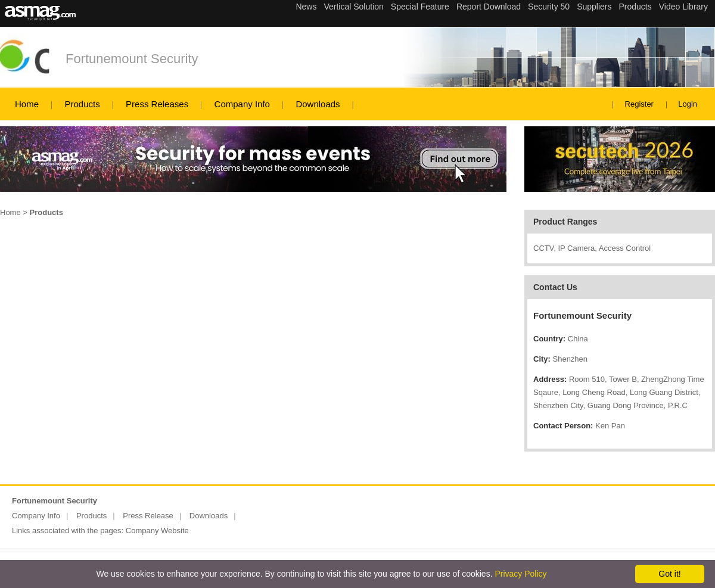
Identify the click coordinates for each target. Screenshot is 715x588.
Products (82, 104)
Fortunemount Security (132, 59)
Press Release (148, 516)
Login (688, 104)
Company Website (157, 531)
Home (27, 104)
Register (639, 104)
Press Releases (157, 104)
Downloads (318, 104)
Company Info (242, 104)
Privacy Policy (520, 574)
